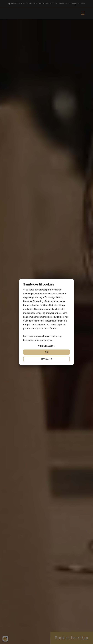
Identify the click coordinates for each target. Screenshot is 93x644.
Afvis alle (46, 359)
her (50, 340)
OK (46, 352)
